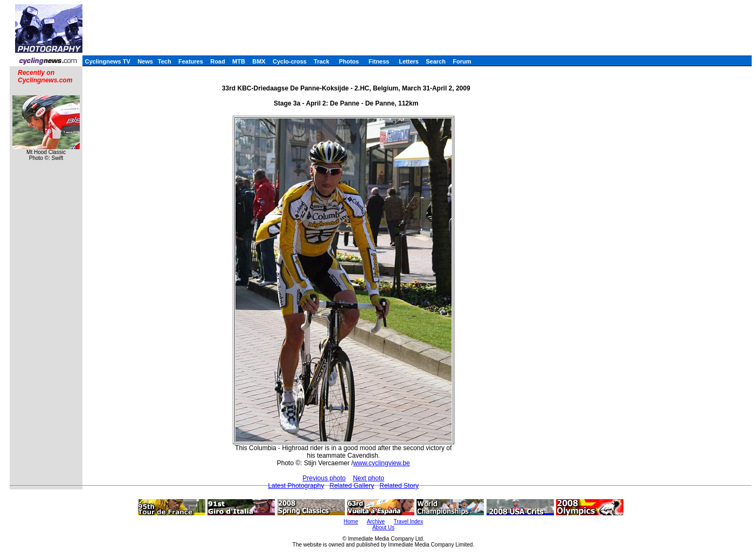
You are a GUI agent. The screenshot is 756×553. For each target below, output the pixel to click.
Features (191, 61)
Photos (349, 61)
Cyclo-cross (290, 61)
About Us (383, 527)
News (145, 61)
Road (218, 61)
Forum (462, 61)
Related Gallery (352, 486)
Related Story (399, 486)
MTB (239, 61)
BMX (259, 61)
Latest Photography (296, 486)
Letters (409, 61)
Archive (376, 521)
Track (321, 61)
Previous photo (324, 478)
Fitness (379, 61)
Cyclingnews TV (107, 61)
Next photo (369, 478)
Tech (165, 61)
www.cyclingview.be (381, 463)
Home (351, 521)
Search (436, 61)
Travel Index (409, 521)
